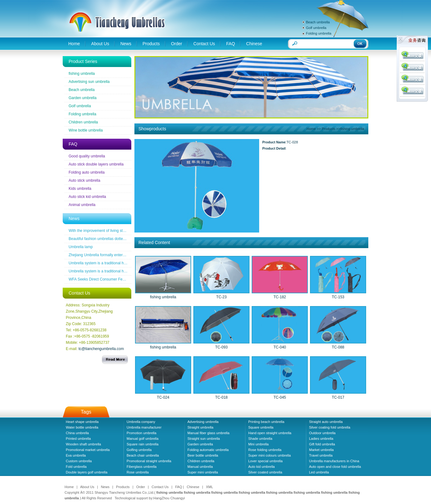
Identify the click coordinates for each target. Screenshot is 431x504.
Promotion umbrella (141, 433)
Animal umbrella (82, 205)
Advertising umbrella (203, 422)
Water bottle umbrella (82, 427)
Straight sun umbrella (204, 439)
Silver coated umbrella (265, 472)
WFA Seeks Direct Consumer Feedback (102, 279)
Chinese (254, 44)
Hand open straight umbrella (270, 433)
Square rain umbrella (143, 444)
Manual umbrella (200, 467)
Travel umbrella (321, 455)
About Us (100, 44)
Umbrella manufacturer (144, 427)
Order (177, 44)
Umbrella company (141, 422)
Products (151, 44)
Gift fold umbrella (322, 444)
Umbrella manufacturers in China (334, 461)
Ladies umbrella (321, 439)
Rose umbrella (138, 472)
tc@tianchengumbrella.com (101, 349)
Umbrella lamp (81, 247)
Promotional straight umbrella (149, 461)
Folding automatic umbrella (208, 450)
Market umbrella (321, 450)
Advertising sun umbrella (89, 82)
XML (209, 487)
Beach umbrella (318, 22)
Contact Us (204, 44)
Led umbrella (319, 472)
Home (74, 44)
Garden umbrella (82, 98)
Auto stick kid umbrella (87, 197)
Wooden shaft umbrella (83, 444)
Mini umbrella (258, 444)
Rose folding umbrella (265, 450)
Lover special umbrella (265, 461)
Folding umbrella (319, 33)
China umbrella (77, 433)
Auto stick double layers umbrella (96, 164)
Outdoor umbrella (322, 433)
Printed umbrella (78, 439)
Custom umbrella (79, 461)
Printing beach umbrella (266, 422)
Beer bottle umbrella (203, 455)
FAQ (230, 44)
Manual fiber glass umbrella (208, 433)
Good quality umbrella (87, 156)
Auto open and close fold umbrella (335, 467)
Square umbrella (261, 427)
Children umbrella (83, 122)
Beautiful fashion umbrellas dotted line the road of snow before (120, 239)
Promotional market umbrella (88, 450)
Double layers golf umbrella (87, 472)
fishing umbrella (82, 74)
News (126, 44)
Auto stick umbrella (84, 180)
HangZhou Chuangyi (169, 498)
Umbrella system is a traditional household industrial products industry (127, 263)
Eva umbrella (76, 455)
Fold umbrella (76, 467)
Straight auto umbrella (326, 422)
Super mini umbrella (203, 472)
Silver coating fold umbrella (330, 427)
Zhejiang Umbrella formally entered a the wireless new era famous (123, 255)
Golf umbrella (316, 28)
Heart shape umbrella (82, 422)
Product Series (83, 61)
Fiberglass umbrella (142, 467)
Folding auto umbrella (87, 172)
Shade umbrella (260, 439)
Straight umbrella (200, 427)
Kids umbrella (80, 189)
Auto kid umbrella (262, 467)
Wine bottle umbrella (86, 130)
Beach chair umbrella (143, 455)
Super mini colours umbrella (269, 455)
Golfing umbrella (139, 450)
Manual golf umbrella (143, 439)
